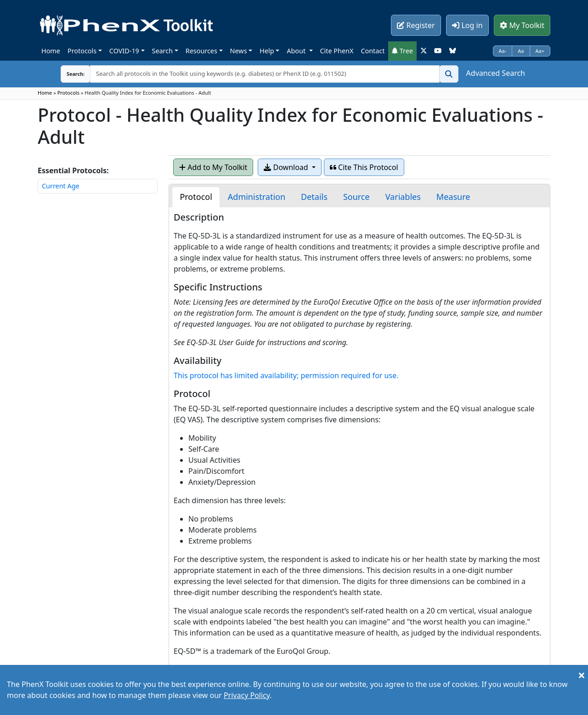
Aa (521, 51)
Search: (68, 74)
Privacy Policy (247, 695)
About (297, 51)
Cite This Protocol (364, 167)
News (239, 51)
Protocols (82, 51)
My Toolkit (522, 25)
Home (51, 51)
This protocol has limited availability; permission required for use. (286, 375)
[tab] (196, 197)
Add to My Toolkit (213, 167)
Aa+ (540, 51)
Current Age (61, 186)
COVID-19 (124, 51)
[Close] (582, 675)
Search (163, 51)
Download (287, 167)
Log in (467, 25)
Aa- (503, 51)
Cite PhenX (337, 51)
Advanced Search (496, 73)
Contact (373, 51)
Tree (402, 51)
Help (267, 51)
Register (416, 25)
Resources (201, 51)
